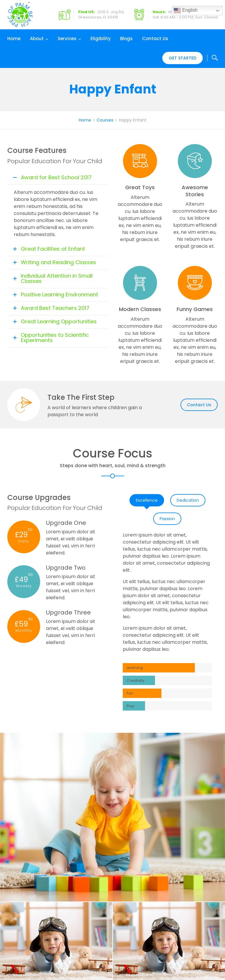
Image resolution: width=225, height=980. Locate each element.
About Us (202, 858)
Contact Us (155, 39)
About (37, 39)
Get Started (183, 58)
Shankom (143, 969)
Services (67, 39)
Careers (201, 872)
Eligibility (101, 39)
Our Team (203, 865)
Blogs (126, 39)
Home (14, 39)
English (186, 11)
